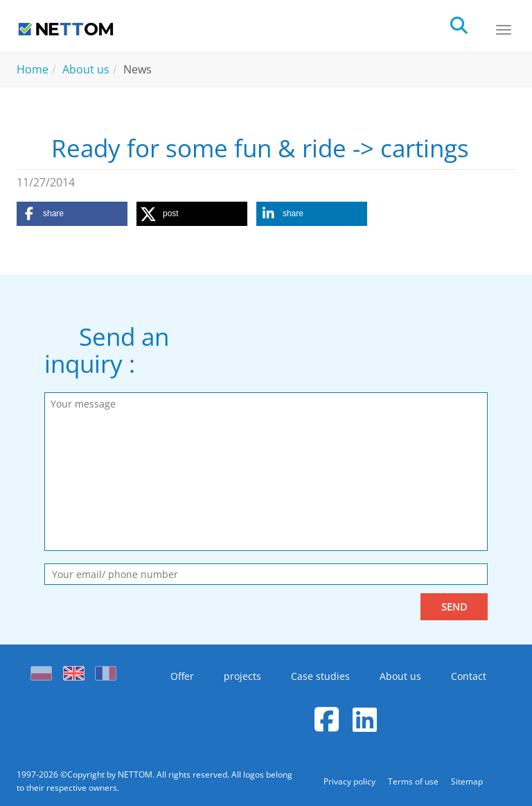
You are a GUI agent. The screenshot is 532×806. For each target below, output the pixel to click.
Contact (469, 676)
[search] (471, 24)
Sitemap (467, 781)
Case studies (320, 676)
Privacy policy (351, 781)
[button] (72, 214)
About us (400, 676)
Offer (182, 676)
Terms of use (414, 781)
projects (242, 676)
